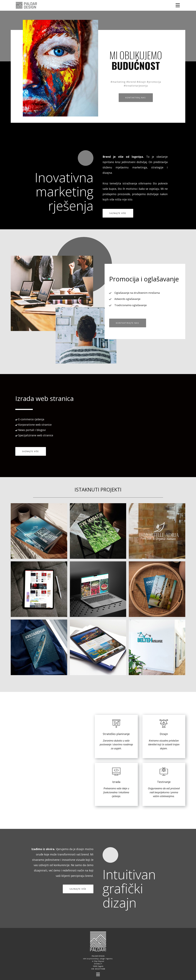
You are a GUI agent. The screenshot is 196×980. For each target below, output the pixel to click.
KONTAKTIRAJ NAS (136, 98)
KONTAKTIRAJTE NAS (127, 323)
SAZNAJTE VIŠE (118, 213)
